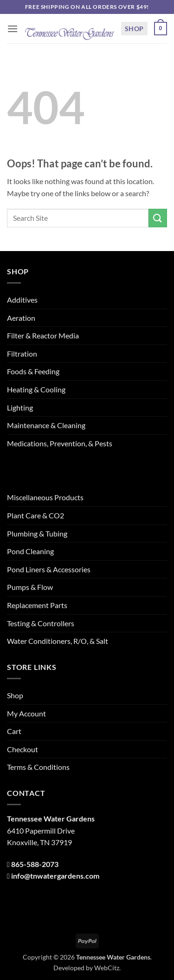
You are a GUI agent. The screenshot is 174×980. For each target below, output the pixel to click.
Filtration (22, 354)
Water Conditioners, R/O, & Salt (58, 641)
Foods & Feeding (33, 371)
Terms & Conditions (38, 767)
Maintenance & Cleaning (46, 425)
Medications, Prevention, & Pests (60, 443)
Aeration (21, 318)
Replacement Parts (37, 605)
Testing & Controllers (41, 623)
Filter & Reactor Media (43, 335)
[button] (13, 29)
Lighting (20, 407)
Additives (22, 300)
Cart (14, 731)
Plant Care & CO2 (35, 515)
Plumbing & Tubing (37, 533)
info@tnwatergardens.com (55, 876)
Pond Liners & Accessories (49, 569)
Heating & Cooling (36, 389)
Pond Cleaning (30, 551)
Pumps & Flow (30, 587)
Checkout (23, 749)
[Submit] (158, 218)
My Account (26, 713)
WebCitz (107, 968)
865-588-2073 (35, 864)
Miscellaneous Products (45, 497)
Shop (134, 29)
